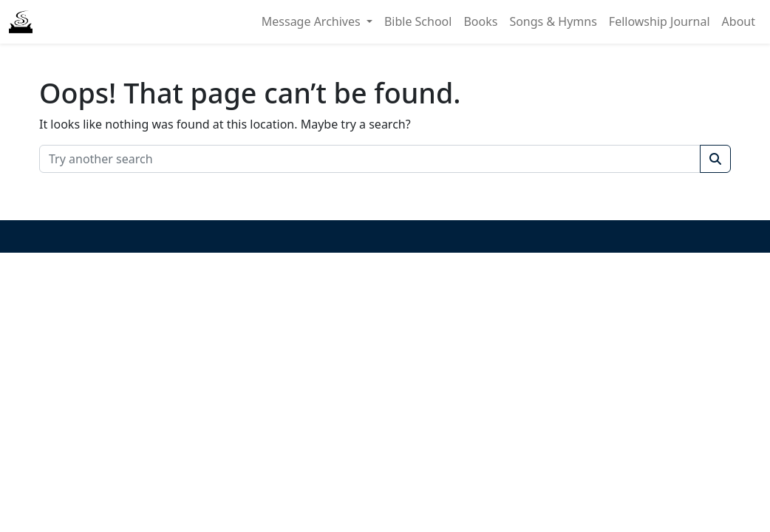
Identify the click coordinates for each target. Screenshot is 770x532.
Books (480, 21)
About (739, 21)
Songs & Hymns (553, 21)
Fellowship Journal (660, 21)
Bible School (418, 21)
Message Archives (313, 21)
